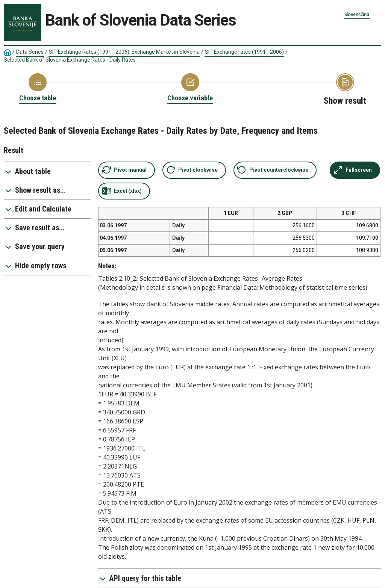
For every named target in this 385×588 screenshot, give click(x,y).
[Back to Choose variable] (190, 88)
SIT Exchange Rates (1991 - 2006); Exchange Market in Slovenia (124, 52)
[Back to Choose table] (38, 88)
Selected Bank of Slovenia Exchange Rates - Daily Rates (70, 60)
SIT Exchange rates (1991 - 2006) (244, 52)
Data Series (30, 52)
